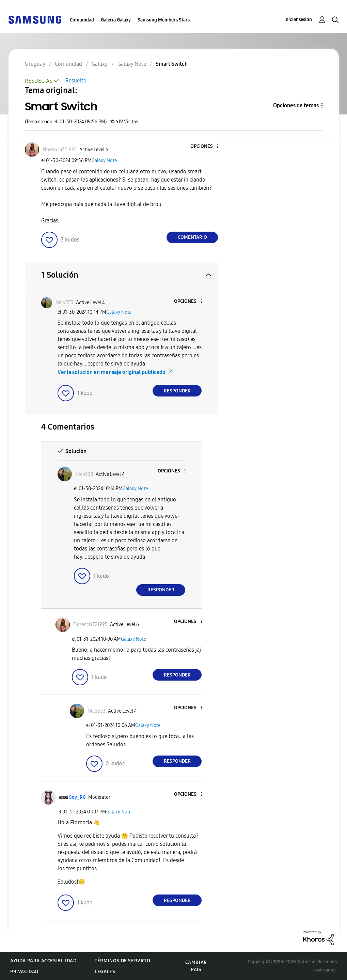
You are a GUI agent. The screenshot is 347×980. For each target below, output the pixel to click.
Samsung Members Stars (164, 20)
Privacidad (24, 972)
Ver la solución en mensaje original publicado (112, 372)
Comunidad (82, 20)
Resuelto (76, 81)
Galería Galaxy (116, 20)
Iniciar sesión (298, 20)
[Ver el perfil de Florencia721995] (60, 150)
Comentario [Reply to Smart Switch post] (192, 237)
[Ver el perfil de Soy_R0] (77, 797)
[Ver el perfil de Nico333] (65, 303)
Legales (105, 972)
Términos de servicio (122, 961)
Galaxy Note (104, 161)
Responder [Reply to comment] (177, 391)
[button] (206, 147)
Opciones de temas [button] (296, 105)
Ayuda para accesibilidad (43, 961)
